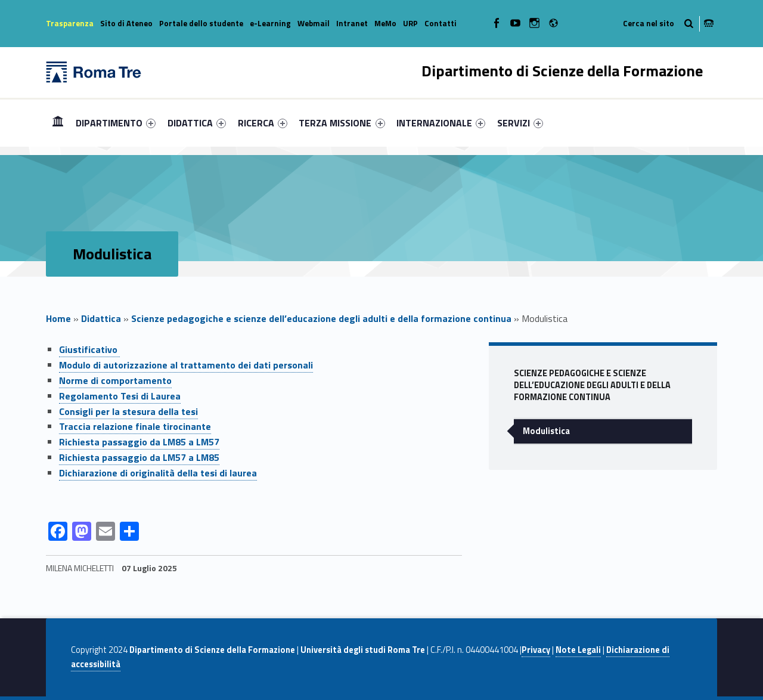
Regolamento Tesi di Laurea (120, 396)
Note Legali (578, 650)
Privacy (536, 650)
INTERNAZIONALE (441, 123)
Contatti (441, 23)
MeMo (385, 23)
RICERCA (263, 123)
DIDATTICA (197, 123)
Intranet (352, 23)
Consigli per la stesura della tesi (128, 411)
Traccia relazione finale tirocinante (135, 426)
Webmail (314, 23)
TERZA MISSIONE (342, 123)
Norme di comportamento (115, 380)
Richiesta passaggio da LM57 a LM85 (139, 457)
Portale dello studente (201, 23)
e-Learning (270, 23)
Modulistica (546, 431)
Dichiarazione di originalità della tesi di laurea (158, 473)
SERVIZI (520, 123)
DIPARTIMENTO (116, 123)
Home (58, 123)
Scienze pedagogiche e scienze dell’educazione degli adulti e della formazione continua (321, 318)
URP (410, 23)
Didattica (101, 318)
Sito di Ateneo (126, 23)
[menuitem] (58, 123)
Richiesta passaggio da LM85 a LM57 (139, 442)
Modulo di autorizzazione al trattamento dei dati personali (186, 365)
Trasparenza (70, 23)
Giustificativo (89, 349)
